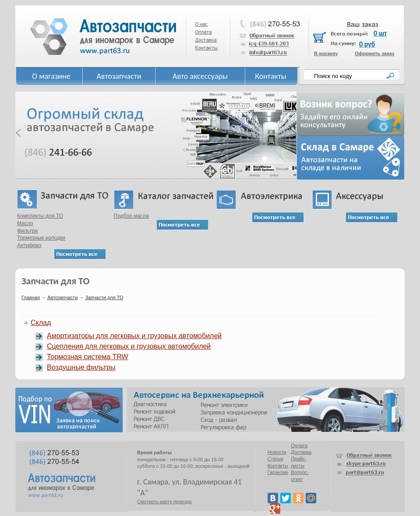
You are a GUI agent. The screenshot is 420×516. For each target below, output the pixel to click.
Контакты (271, 76)
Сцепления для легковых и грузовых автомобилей (129, 346)
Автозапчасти (119, 76)
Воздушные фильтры (81, 367)
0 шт (380, 33)
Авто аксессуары (200, 76)
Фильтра (27, 231)
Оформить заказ (374, 53)
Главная (31, 297)
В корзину (326, 53)
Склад (41, 323)
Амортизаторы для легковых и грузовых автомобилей (134, 336)
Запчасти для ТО (104, 297)
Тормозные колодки (41, 238)
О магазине (51, 76)
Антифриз (29, 245)
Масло (25, 223)
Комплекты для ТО (40, 216)
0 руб (367, 44)
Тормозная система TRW (88, 357)
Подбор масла (131, 216)
